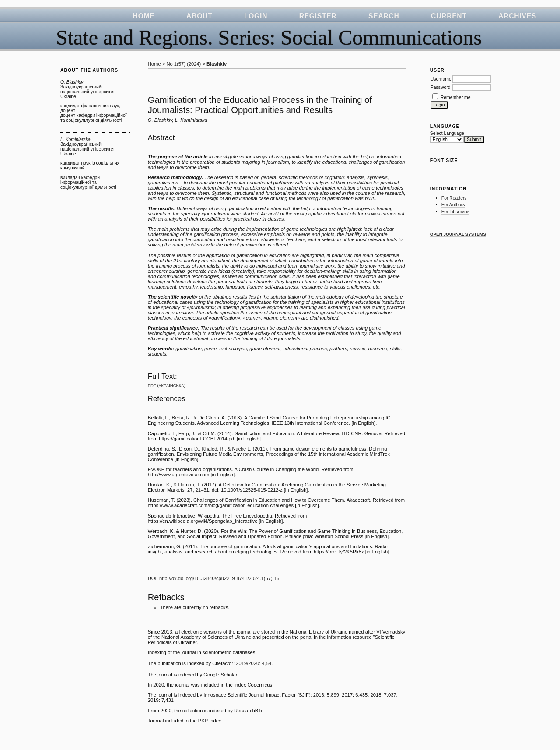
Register (318, 16)
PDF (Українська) (167, 386)
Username (441, 79)
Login (256, 16)
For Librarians (455, 212)
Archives (517, 16)
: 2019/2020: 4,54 (252, 663)
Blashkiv (217, 64)
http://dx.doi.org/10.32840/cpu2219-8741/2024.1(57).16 (219, 578)
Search (384, 16)
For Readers (454, 198)
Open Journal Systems (458, 234)
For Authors (453, 205)
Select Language (447, 133)
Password (441, 87)
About (199, 16)
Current (449, 16)
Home (144, 16)
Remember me (456, 97)
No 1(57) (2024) (184, 64)
